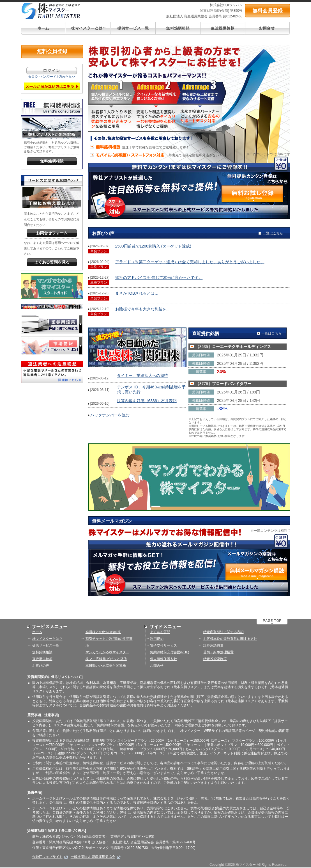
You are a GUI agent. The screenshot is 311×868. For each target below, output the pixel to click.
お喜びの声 (41, 666)
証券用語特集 (213, 645)
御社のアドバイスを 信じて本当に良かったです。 (159, 278)
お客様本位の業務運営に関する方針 (230, 639)
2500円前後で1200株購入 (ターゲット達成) (153, 246)
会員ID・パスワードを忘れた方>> (52, 77)
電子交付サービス (163, 645)
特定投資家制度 (215, 659)
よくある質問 (160, 632)
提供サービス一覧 (46, 645)
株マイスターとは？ (47, 639)
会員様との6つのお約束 (103, 632)
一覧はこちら (273, 233)
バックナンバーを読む (109, 415)
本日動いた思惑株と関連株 (106, 666)
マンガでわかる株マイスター (107, 652)
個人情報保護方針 (163, 659)
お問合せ (157, 666)
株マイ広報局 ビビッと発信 (106, 659)
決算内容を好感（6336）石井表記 (147, 401)
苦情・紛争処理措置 (218, 652)
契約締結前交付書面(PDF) (170, 652)
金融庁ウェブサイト (50, 857)
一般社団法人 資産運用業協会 (96, 857)
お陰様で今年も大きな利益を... (142, 309)
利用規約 (157, 639)
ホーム (37, 632)
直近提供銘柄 (42, 659)
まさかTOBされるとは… (137, 293)
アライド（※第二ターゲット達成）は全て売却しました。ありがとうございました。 (190, 262)
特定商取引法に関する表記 (224, 632)
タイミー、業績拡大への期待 (142, 375)
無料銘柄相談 (42, 652)
